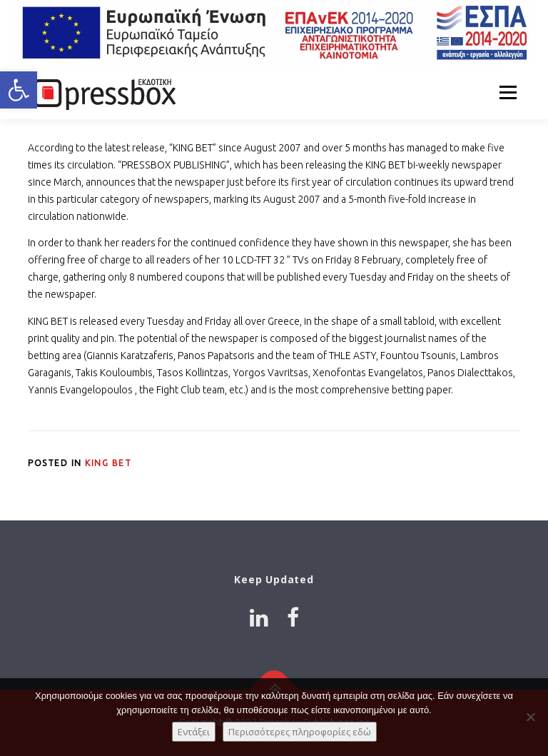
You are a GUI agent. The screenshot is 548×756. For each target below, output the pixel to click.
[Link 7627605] (103, 92)
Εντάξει (194, 732)
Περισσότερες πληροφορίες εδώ (300, 732)
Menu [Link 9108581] (508, 92)
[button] (19, 90)
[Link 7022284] (274, 33)
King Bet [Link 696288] (108, 463)
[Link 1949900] (293, 618)
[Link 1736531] (259, 618)
